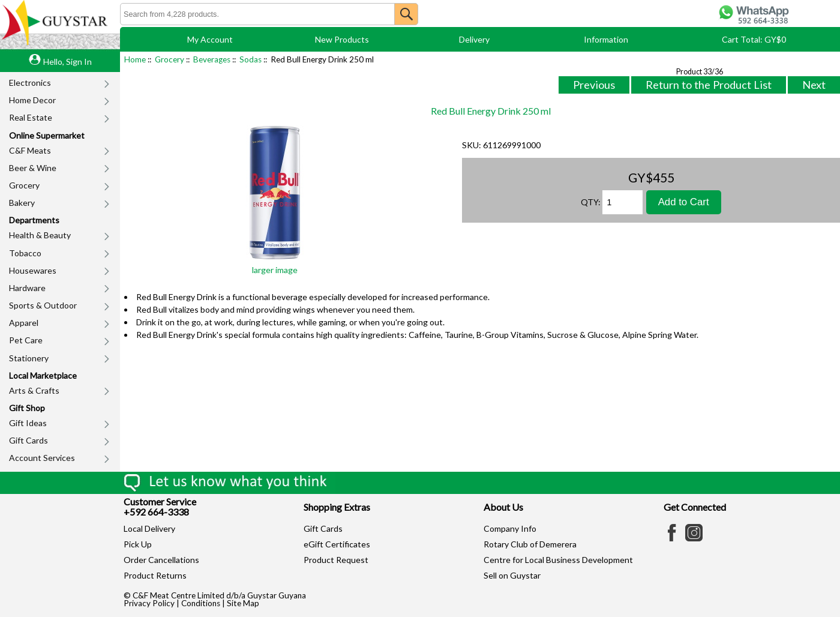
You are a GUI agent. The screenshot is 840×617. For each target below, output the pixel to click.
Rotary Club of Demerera (530, 544)
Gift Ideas (28, 423)
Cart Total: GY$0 (754, 39)
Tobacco (25, 253)
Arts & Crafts (34, 390)
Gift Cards (28, 440)
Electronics (30, 83)
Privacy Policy (149, 603)
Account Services (42, 458)
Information (606, 39)
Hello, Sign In (67, 62)
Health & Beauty (40, 235)
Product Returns (155, 575)
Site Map (243, 603)
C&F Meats (30, 150)
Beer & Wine (33, 168)
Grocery (24, 185)
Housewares (33, 270)
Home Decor (32, 100)
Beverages (212, 59)
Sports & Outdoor (43, 305)
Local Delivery (149, 528)
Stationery (29, 358)
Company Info (510, 528)
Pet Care (26, 340)
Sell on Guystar (512, 575)
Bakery (22, 203)
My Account (210, 39)
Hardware (27, 288)
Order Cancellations (161, 560)
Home (135, 59)
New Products (342, 39)
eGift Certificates (337, 544)
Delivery (474, 39)
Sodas (250, 59)
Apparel (24, 323)
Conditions (201, 603)
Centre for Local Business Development (558, 560)
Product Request (336, 560)
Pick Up (138, 544)
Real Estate (31, 117)
